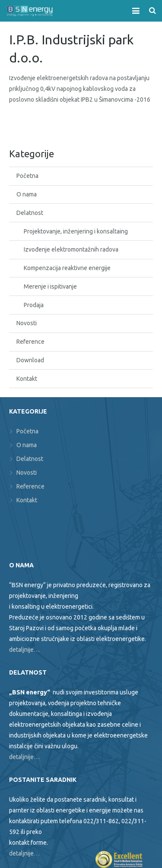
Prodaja (34, 305)
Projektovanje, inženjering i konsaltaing (76, 231)
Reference (30, 342)
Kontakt (27, 379)
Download (30, 360)
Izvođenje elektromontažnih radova (71, 249)
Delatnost (30, 213)
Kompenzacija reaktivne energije (67, 268)
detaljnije (21, 853)
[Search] (152, 11)
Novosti (27, 323)
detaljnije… (24, 650)
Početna (27, 176)
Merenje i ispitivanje (50, 286)
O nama (27, 194)
